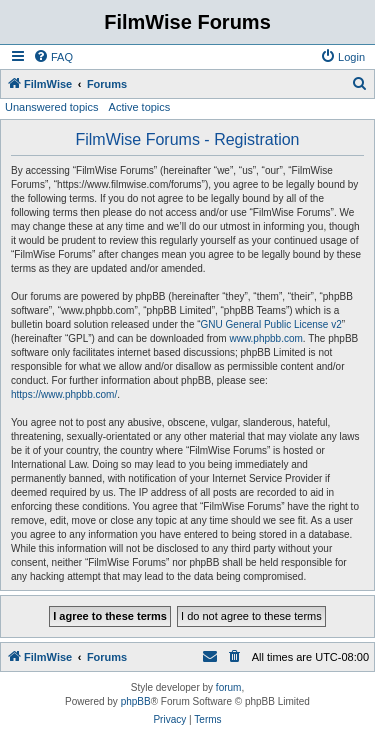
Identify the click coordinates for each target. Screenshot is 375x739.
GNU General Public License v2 (271, 324)
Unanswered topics (52, 107)
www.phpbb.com (265, 338)
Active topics (140, 107)
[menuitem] (53, 57)
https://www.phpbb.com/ (64, 394)
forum (229, 687)
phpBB (136, 701)
